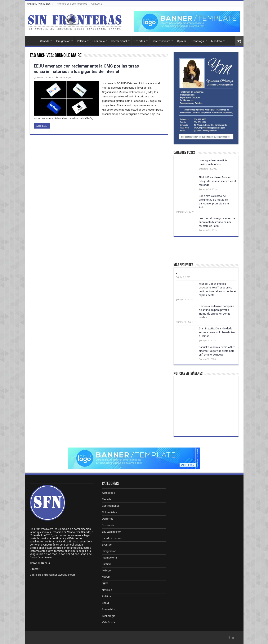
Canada (45, 41)
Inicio (32, 41)
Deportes (139, 41)
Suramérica (109, 609)
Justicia (107, 564)
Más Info (217, 41)
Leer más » (42, 126)
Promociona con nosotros (72, 4)
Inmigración (63, 41)
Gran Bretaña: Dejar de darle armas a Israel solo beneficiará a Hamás (217, 332)
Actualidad (109, 493)
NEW (105, 583)
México (106, 571)
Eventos (107, 545)
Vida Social (109, 622)
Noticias (107, 590)
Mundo (106, 577)
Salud (105, 603)
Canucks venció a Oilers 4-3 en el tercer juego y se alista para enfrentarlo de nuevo (217, 351)
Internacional (119, 41)
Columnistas (110, 512)
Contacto (97, 4)
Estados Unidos (112, 538)
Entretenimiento (161, 41)
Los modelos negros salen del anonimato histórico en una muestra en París (217, 222)
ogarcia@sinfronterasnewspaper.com (53, 575)
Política (81, 41)
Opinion (182, 41)
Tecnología (198, 41)
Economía (99, 41)
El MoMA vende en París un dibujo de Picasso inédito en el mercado (217, 181)
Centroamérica (111, 506)
